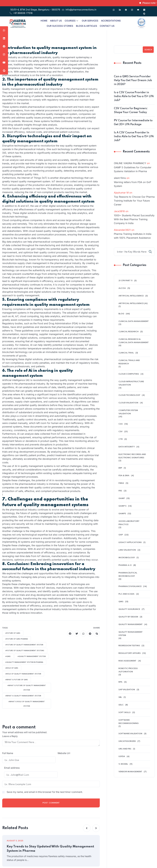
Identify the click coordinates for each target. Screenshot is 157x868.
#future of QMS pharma (17, 639)
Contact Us (107, 26)
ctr (121, 439)
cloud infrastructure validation (131, 383)
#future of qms (13, 633)
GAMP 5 (122, 506)
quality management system (131, 634)
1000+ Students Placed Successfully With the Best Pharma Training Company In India (134, 219)
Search (148, 50)
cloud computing (129, 374)
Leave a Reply (10, 736)
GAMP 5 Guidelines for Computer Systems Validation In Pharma (133, 169)
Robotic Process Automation (128, 670)
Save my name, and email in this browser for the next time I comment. (46, 783)
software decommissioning (129, 722)
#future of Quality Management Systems (25, 651)
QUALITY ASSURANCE (129, 609)
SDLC (121, 705)
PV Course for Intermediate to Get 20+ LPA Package (133, 122)
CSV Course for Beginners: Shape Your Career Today (131, 110)
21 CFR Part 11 (125, 281)
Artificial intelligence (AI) (133, 303)
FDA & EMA (124, 476)
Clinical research (129, 332)
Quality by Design (128, 617)
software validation (130, 734)
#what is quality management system (23, 696)
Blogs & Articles (86, 26)
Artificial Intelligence (131, 296)
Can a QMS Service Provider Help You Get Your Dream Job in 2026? (133, 80)
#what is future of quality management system (27, 688)
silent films (120, 178)
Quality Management (131, 624)
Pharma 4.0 (125, 565)
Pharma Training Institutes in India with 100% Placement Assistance (133, 236)
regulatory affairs (130, 653)
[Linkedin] (120, 8)
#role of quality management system (23, 674)
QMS (121, 602)
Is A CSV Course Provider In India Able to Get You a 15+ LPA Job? (134, 136)
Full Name (8, 753)
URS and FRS (125, 749)
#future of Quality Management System (24, 645)
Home (44, 21)
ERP (120, 468)
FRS (120, 491)
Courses (71, 21)
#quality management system (32, 656)
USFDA (122, 756)
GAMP (122, 498)
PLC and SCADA (126, 594)
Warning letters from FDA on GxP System (132, 184)
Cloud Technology (129, 395)
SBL (120, 697)
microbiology (127, 558)
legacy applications (130, 542)
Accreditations (110, 21)
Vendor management (130, 772)
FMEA (121, 483)
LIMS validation (127, 550)
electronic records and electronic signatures (132, 456)
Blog (121, 314)
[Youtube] (138, 8)
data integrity (127, 447)
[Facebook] (126, 8)
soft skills (125, 712)
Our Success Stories (60, 26)
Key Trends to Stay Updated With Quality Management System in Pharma (40, 840)
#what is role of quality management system (27, 704)
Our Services (90, 21)
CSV (121, 432)
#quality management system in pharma (24, 662)
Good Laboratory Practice (129, 523)
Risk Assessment (127, 661)
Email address (61, 753)
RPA (120, 682)
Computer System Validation (128, 412)
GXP (121, 535)
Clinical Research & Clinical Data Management (134, 341)
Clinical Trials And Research (129, 362)
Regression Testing (129, 646)
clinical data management (134, 321)
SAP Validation (127, 690)
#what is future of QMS (17, 680)
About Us (56, 21)
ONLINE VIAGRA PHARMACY (130, 163)
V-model (123, 764)
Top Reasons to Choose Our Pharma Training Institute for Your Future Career (134, 201)
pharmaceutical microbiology (128, 575)
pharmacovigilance (130, 586)
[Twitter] (144, 8)
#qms (8, 656)
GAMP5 (122, 514)
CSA (121, 424)
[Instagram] (132, 8)
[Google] (144, 12)
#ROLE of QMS (12, 668)
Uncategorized (127, 741)
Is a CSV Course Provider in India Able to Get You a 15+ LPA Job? (134, 96)
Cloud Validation (128, 403)
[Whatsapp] (114, 8)
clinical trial (126, 353)
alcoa (122, 288)
